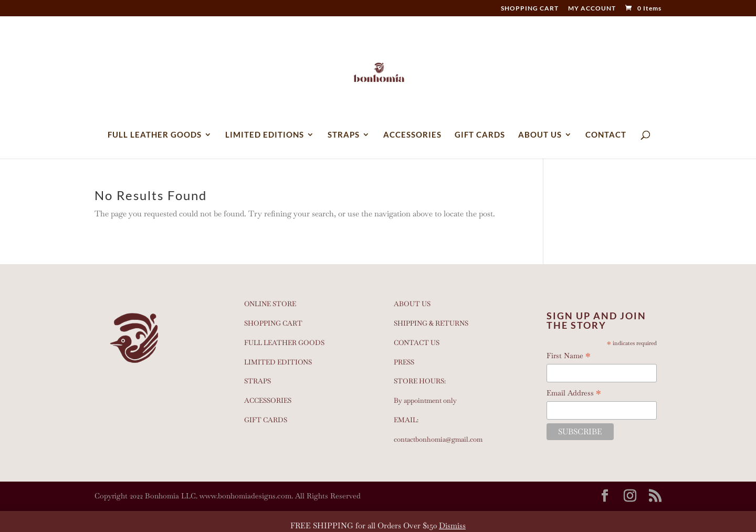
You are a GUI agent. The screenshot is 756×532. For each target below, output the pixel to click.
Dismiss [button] (452, 525)
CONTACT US (417, 343)
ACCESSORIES (412, 135)
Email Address (574, 393)
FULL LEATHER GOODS (155, 135)
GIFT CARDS (480, 135)
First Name (569, 356)
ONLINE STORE (270, 304)
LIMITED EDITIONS (265, 135)
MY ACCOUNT (592, 9)
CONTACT (606, 135)
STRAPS (344, 135)
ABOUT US (540, 135)
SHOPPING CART (530, 9)
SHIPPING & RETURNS (431, 323)
